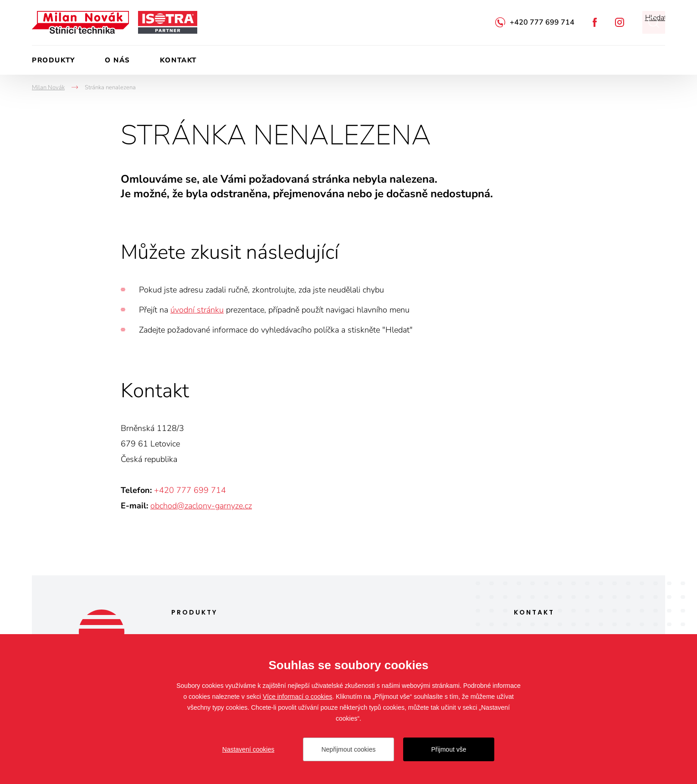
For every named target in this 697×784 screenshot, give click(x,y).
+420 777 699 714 (542, 22)
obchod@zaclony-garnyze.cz (201, 506)
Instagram (620, 22)
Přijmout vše (448, 749)
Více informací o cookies (298, 697)
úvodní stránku (197, 310)
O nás (118, 60)
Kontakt (178, 60)
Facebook (595, 22)
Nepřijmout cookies (348, 749)
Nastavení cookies (248, 749)
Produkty (54, 60)
